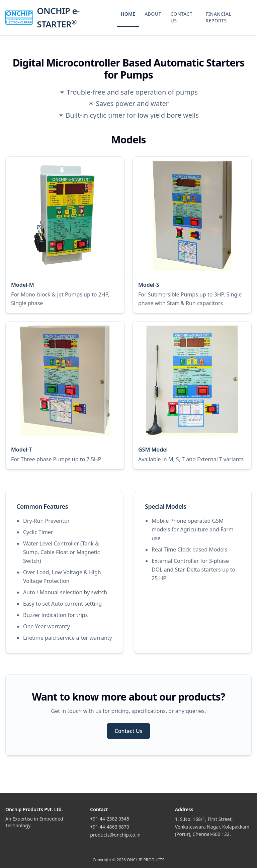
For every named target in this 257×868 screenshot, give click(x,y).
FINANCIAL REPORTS (219, 17)
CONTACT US (182, 17)
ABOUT (153, 14)
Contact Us (129, 731)
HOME (128, 14)
